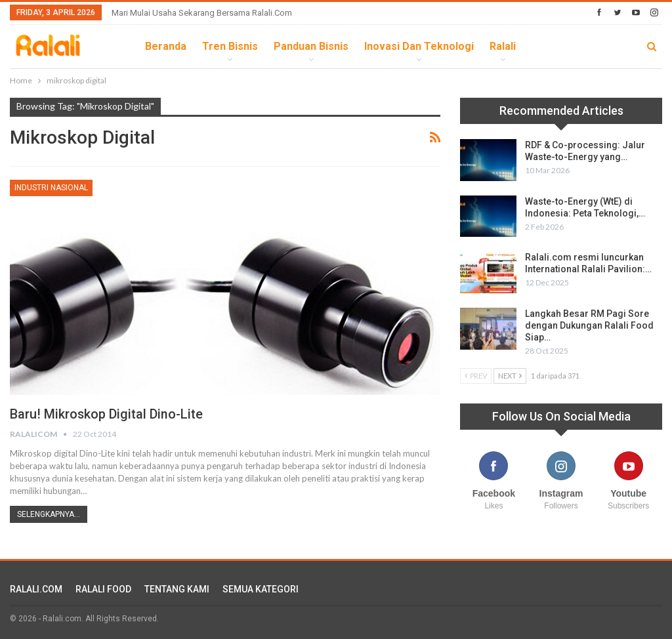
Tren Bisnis (230, 46)
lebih (545, 46)
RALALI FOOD (103, 589)
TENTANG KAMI (177, 589)
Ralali (503, 46)
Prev (476, 376)
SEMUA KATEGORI (261, 589)
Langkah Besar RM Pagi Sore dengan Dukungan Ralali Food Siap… (589, 325)
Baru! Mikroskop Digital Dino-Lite (107, 414)
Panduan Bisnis (311, 46)
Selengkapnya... (49, 514)
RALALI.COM (36, 589)
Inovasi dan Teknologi (419, 46)
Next (510, 376)
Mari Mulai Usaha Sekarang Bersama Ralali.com (202, 13)
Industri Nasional (51, 188)
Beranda (166, 46)
